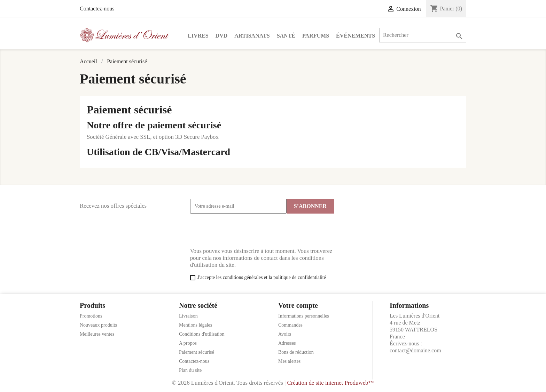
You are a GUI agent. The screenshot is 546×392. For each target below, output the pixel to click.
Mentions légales (196, 325)
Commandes (290, 325)
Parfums (316, 36)
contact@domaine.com (415, 350)
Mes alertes (289, 361)
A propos (188, 343)
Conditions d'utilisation (202, 334)
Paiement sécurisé (197, 352)
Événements (356, 36)
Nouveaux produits (98, 325)
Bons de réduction (296, 352)
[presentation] (243, 231)
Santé (286, 36)
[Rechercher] (423, 35)
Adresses (287, 343)
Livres (198, 36)
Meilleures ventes (97, 334)
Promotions (91, 316)
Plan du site (190, 370)
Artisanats (252, 36)
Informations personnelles (304, 316)
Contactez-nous (97, 9)
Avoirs (285, 334)
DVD (222, 36)
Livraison (188, 316)
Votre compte (298, 305)
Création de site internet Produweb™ (330, 383)
